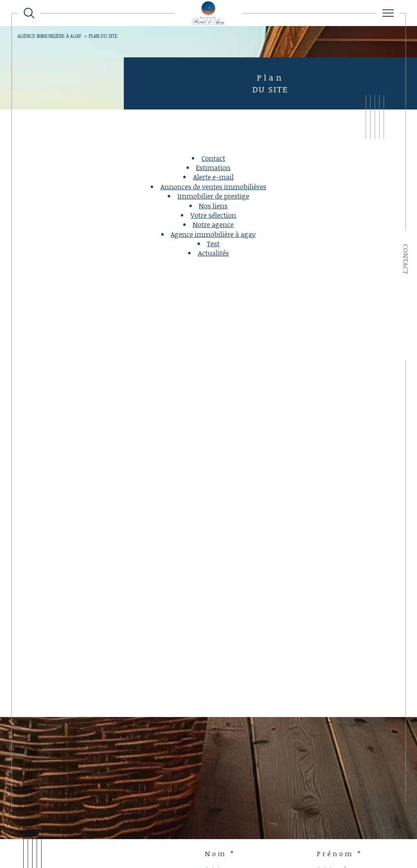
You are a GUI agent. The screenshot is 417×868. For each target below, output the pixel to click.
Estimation (213, 167)
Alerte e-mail (213, 177)
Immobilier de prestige (213, 196)
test (213, 244)
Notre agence (213, 224)
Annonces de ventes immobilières (213, 187)
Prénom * (340, 854)
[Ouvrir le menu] (388, 13)
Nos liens (213, 206)
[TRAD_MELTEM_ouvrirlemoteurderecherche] (29, 13)
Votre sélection (213, 215)
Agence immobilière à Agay (49, 36)
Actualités (213, 253)
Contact (406, 259)
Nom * (220, 854)
